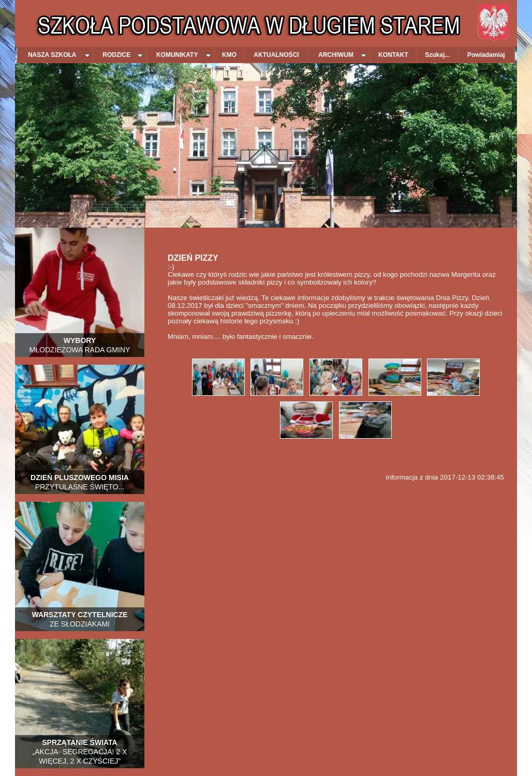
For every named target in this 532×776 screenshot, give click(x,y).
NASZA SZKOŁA (59, 55)
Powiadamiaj (486, 55)
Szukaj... (437, 55)
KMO (229, 55)
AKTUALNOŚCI (276, 55)
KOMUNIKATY (184, 55)
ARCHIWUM (342, 55)
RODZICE (123, 55)
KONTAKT (393, 55)
